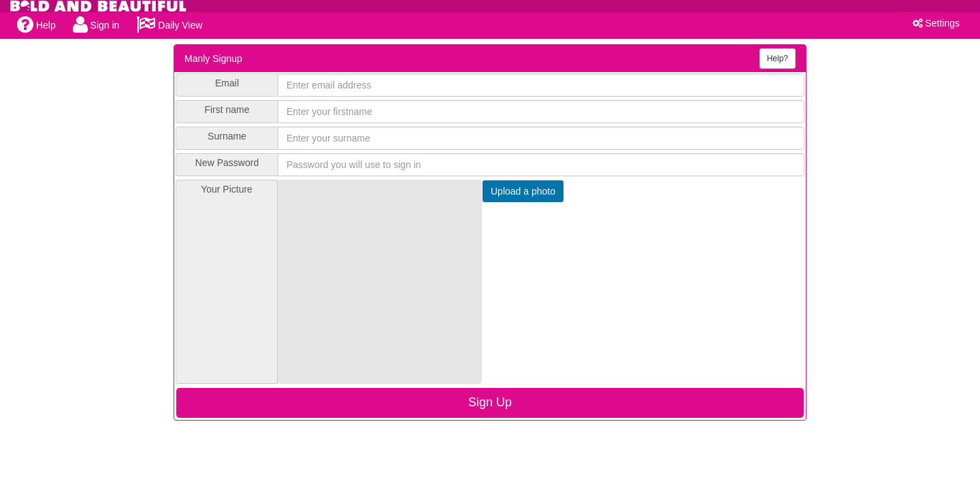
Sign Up (490, 402)
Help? (778, 59)
